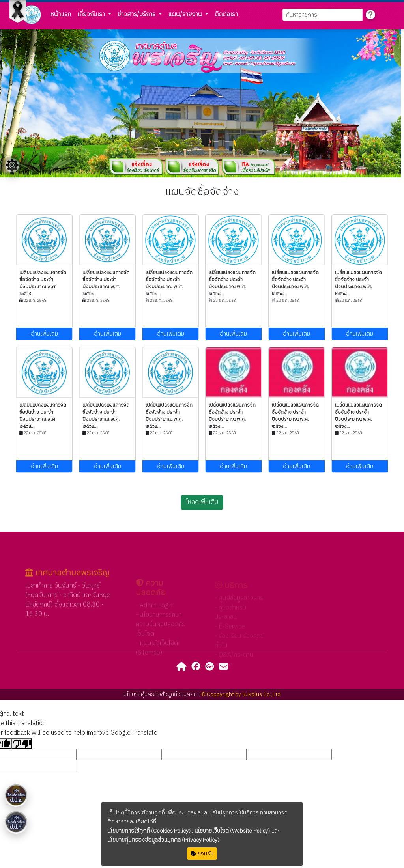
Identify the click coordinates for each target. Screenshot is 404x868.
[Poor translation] (22, 743)
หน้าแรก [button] (61, 14)
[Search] (323, 15)
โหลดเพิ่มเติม (202, 502)
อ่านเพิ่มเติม (44, 334)
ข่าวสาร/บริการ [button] (137, 14)
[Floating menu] (12, 165)
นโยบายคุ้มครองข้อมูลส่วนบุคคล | (162, 694)
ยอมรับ (202, 854)
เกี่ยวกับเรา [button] (92, 14)
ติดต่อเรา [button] (226, 14)
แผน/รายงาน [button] (186, 14)
